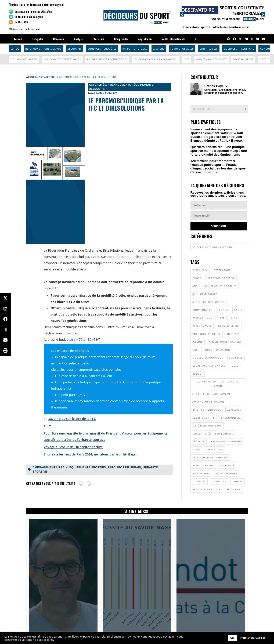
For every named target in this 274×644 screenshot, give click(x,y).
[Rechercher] (245, 109)
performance (202, 326)
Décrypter (38, 39)
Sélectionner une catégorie (214, 247)
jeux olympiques (205, 294)
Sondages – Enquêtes (102, 49)
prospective (214, 450)
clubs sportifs (204, 418)
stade (235, 318)
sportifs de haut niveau (211, 394)
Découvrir (59, 39)
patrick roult (203, 318)
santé (238, 310)
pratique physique (206, 489)
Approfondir (145, 39)
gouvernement (229, 326)
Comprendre (121, 39)
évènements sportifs (227, 442)
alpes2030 (234, 410)
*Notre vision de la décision (25, 29)
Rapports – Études (135, 49)
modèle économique (208, 358)
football (236, 358)
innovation (201, 473)
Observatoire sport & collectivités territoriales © (215, 27)
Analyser (79, 39)
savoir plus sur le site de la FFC (72, 419)
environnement (232, 418)
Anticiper (99, 39)
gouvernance (202, 310)
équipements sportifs (88, 467)
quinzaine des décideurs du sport (218, 384)
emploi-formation (217, 350)
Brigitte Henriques (207, 410)
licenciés (199, 481)
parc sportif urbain (124, 467)
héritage (234, 334)
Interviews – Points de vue (43, 49)
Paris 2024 (200, 270)
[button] (182, 14)
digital (238, 481)
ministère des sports (208, 302)
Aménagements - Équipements (131, 85)
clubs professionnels (209, 366)
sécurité (199, 442)
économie (234, 489)
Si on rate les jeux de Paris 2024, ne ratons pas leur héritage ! (91, 454)
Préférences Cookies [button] (253, 638)
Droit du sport (243, 59)
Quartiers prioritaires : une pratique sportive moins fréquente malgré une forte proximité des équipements (219, 151)
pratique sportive (221, 278)
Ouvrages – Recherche (239, 49)
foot (196, 450)
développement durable (210, 458)
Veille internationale (173, 39)
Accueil (18, 39)
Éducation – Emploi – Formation (156, 59)
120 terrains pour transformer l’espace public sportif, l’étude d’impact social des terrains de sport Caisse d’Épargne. (219, 167)
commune (219, 481)
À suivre (159, 49)
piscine (198, 342)
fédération (222, 270)
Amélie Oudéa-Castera (225, 342)
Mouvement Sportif (24, 59)
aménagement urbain (50, 467)
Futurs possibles (182, 49)
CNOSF (197, 278)
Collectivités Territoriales (62, 59)
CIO (195, 350)
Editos (15, 49)
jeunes (223, 310)
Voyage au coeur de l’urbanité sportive (73, 447)
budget (198, 374)
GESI (187, 59)
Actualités (46, 77)
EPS (222, 318)
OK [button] (232, 638)
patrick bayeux (204, 465)
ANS (195, 286)
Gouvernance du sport (211, 59)
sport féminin (226, 473)
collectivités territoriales (213, 434)
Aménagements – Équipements (107, 59)
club (235, 366)
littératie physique (207, 426)
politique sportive (207, 334)
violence (228, 465)
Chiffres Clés (209, 49)
